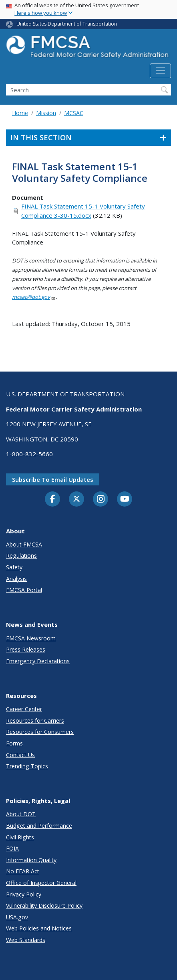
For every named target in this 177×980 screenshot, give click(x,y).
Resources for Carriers (35, 721)
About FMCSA (24, 544)
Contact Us (20, 755)
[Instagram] (101, 500)
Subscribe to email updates (53, 479)
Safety (14, 567)
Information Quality (31, 860)
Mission (46, 113)
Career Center (24, 709)
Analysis (16, 579)
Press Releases (26, 649)
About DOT (21, 814)
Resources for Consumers (40, 732)
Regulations (21, 556)
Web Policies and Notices (39, 928)
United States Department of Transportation (67, 24)
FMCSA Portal (24, 590)
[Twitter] (76, 499)
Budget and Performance (39, 826)
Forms (14, 743)
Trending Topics (27, 766)
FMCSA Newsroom (31, 638)
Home (20, 113)
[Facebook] (52, 499)
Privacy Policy (24, 894)
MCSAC (74, 113)
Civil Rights (20, 837)
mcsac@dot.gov (34, 297)
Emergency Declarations (38, 661)
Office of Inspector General (41, 883)
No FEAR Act (23, 871)
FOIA (12, 848)
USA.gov (17, 917)
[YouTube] (125, 499)
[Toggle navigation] (160, 71)
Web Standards (26, 940)
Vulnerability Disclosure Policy (44, 905)
